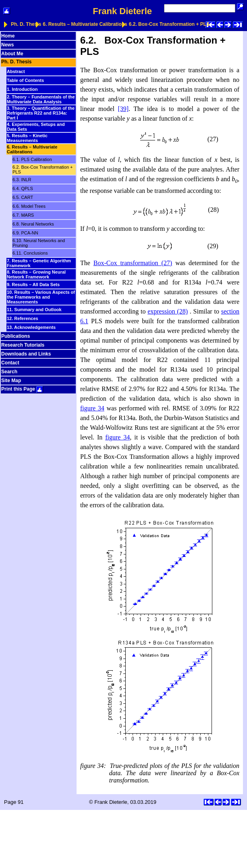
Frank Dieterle (122, 11)
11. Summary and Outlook (34, 310)
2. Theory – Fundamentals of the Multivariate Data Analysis (41, 99)
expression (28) (168, 311)
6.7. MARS (23, 215)
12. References (23, 318)
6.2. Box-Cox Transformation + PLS (169, 24)
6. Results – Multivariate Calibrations (85, 24)
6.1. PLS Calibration (32, 159)
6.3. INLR (22, 180)
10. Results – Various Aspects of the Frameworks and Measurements (41, 297)
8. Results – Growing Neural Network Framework (36, 274)
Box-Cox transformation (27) (133, 263)
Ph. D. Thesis (26, 24)
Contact (10, 363)
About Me (12, 54)
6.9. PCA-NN (25, 233)
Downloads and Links (26, 354)
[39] (123, 109)
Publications (16, 336)
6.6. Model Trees (29, 206)
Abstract (16, 71)
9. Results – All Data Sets (33, 284)
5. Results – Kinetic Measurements (27, 138)
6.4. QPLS (23, 188)
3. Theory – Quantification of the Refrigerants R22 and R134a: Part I (41, 113)
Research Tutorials (23, 345)
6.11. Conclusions (30, 253)
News (7, 45)
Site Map (11, 381)
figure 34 (92, 408)
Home (8, 36)
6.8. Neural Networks (33, 224)
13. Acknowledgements (31, 327)
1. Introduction (22, 89)
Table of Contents (25, 80)
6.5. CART (23, 197)
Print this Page (22, 389)
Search (9, 372)
